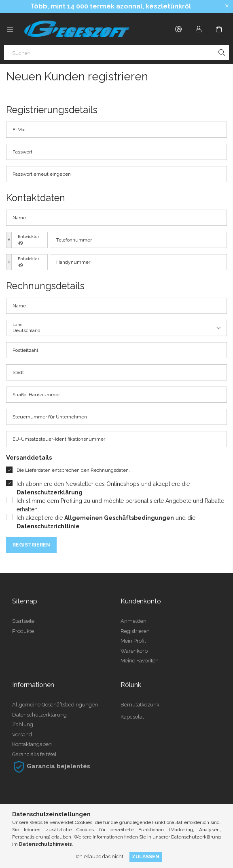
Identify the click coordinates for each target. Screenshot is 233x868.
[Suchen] (116, 53)
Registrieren (31, 545)
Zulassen (146, 856)
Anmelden (133, 621)
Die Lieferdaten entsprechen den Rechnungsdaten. (73, 470)
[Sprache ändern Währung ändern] (178, 29)
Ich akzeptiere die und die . (106, 522)
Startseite (23, 621)
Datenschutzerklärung (39, 715)
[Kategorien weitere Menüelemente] (10, 29)
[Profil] (199, 29)
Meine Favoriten (140, 661)
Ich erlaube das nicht (100, 856)
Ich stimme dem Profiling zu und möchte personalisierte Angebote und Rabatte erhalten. (120, 505)
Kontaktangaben (32, 744)
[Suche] (222, 53)
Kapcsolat (132, 717)
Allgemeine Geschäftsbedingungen (55, 705)
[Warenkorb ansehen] (219, 29)
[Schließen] (227, 6)
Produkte (23, 631)
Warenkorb (134, 651)
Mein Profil (133, 641)
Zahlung (23, 724)
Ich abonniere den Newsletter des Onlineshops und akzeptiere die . (103, 488)
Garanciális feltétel (34, 754)
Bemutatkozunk (140, 705)
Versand (22, 735)
